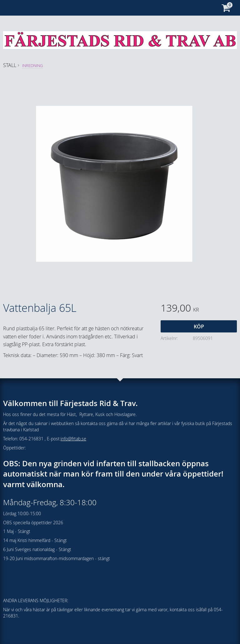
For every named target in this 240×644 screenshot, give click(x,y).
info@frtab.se (73, 439)
